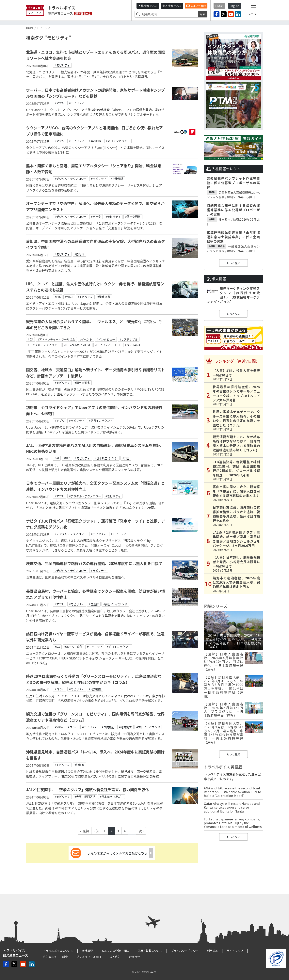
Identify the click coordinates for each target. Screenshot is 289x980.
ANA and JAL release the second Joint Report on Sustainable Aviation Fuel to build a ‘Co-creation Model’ (233, 792)
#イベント (86, 339)
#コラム (60, 689)
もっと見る (233, 263)
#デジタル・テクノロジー (71, 179)
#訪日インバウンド (118, 141)
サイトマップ (235, 951)
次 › (141, 831)
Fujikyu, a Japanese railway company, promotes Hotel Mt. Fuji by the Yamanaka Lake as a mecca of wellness (233, 823)
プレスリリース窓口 (89, 957)
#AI (57, 458)
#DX (30, 339)
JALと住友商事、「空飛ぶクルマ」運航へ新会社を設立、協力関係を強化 (88, 790)
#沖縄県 (79, 765)
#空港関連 (117, 179)
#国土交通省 (133, 216)
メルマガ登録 (196, 6)
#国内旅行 (108, 727)
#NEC (67, 458)
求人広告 (115, 957)
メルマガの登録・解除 (115, 951)
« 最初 (85, 831)
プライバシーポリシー (185, 951)
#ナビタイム (99, 534)
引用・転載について (150, 951)
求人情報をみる (172, 6)
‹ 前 (96, 831)
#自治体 (79, 254)
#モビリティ (62, 65)
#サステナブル (129, 339)
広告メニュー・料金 (55, 957)
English (235, 6)
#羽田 (126, 458)
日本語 (219, 6)
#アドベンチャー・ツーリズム (56, 339)
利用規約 (213, 951)
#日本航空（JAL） (106, 458)
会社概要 (87, 951)
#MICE (69, 297)
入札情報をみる (148, 6)
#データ (96, 216)
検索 (202, 14)
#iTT (118, 345)
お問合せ (135, 957)
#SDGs (59, 727)
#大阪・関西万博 (85, 797)
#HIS (58, 297)
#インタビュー (106, 339)
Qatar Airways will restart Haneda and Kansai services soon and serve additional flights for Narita (232, 807)
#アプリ (60, 103)
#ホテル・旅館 (73, 647)
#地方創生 (95, 689)
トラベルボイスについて (58, 951)
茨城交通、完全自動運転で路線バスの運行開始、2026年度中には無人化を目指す (94, 563)
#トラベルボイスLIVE (77, 345)
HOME (30, 28)
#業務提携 (95, 141)
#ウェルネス (133, 345)
